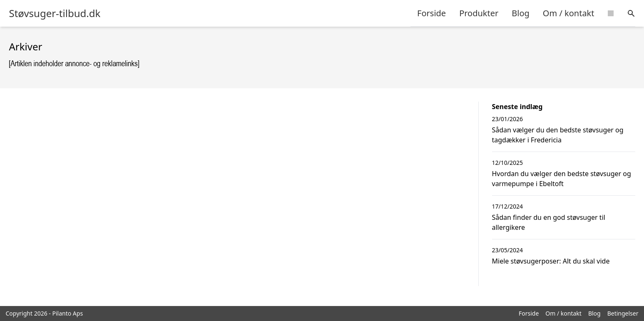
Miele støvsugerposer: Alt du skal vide (551, 261)
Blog (521, 13)
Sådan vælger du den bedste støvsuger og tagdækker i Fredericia (558, 135)
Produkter (479, 13)
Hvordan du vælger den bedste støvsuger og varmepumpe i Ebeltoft (562, 179)
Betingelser (623, 313)
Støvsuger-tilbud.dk (55, 13)
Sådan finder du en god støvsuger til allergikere (549, 222)
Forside (431, 13)
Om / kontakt (569, 13)
